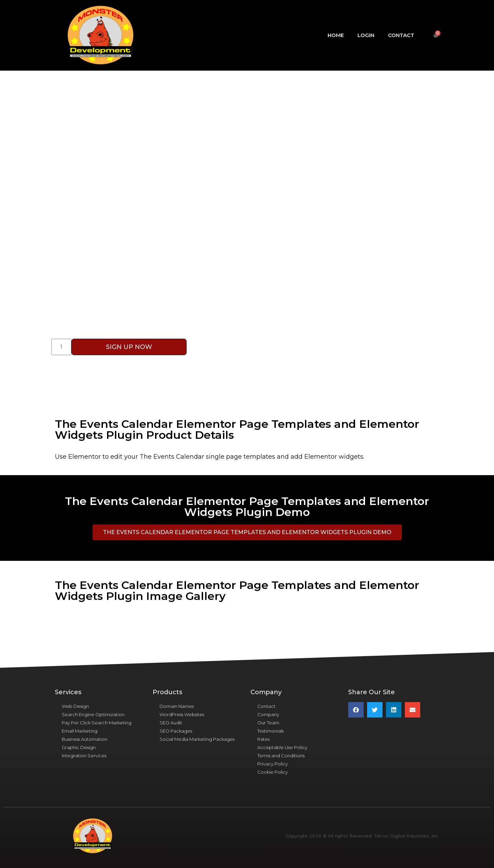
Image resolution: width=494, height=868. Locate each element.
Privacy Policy (273, 764)
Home (336, 35)
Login (366, 35)
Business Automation (85, 739)
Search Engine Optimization (93, 714)
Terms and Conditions (281, 756)
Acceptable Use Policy (282, 747)
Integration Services (84, 756)
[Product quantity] (61, 347)
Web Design (75, 706)
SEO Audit (171, 723)
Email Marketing (80, 731)
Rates (263, 739)
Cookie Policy (273, 772)
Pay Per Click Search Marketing (97, 723)
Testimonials (270, 731)
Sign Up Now (129, 347)
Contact (401, 35)
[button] (247, 532)
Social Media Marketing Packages (197, 739)
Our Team (268, 723)
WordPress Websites (182, 714)
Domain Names (177, 706)
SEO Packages (176, 731)
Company (268, 714)
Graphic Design (79, 747)
